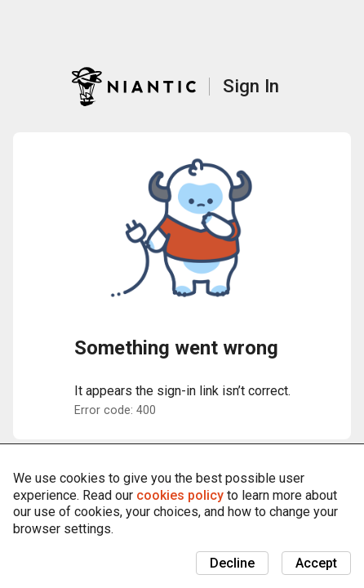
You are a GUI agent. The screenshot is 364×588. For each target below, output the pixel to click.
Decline (232, 563)
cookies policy (180, 495)
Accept (316, 563)
